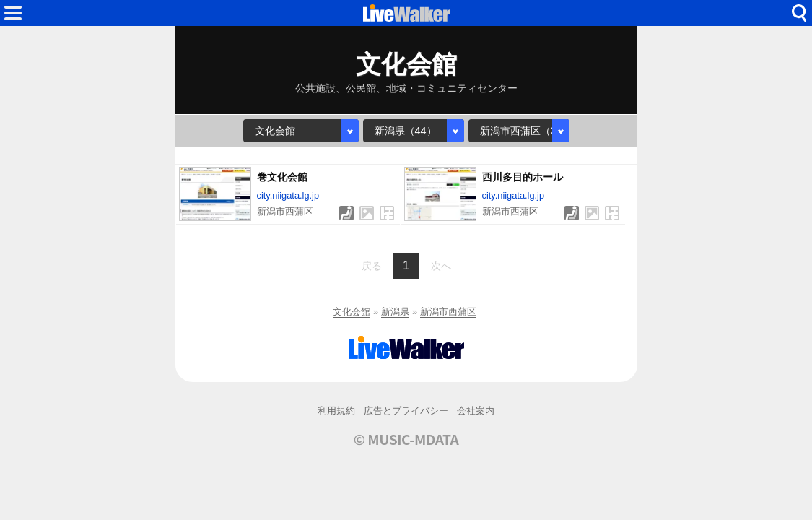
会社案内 (476, 411)
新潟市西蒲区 (448, 312)
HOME (406, 13)
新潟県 (395, 312)
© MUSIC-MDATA (406, 439)
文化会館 (352, 312)
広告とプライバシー (406, 411)
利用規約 (336, 411)
